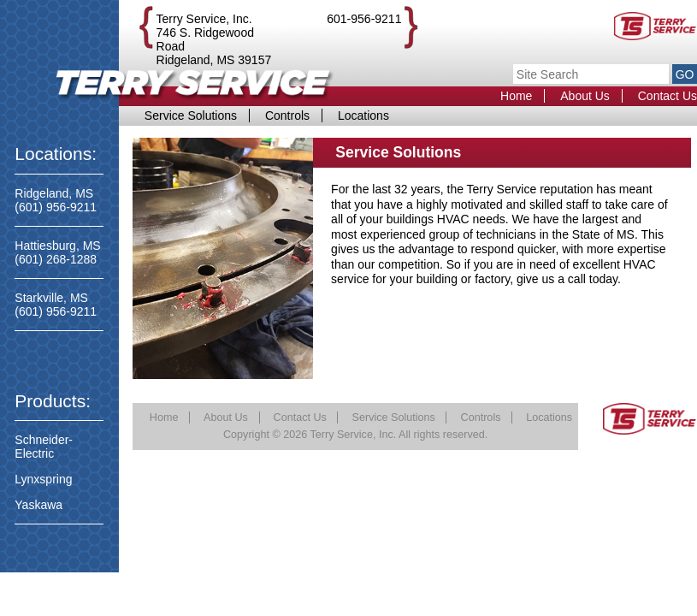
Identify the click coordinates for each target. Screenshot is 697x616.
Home (516, 96)
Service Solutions (191, 115)
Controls (287, 115)
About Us (585, 96)
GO (685, 74)
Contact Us (667, 96)
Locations (363, 115)
